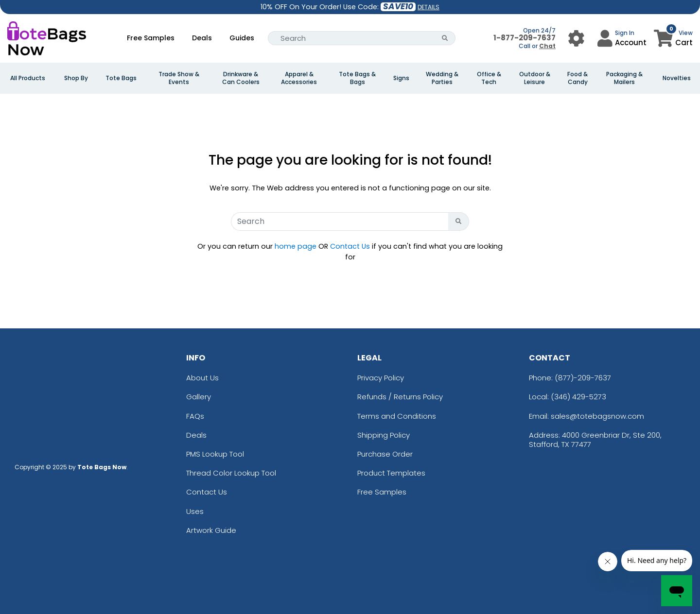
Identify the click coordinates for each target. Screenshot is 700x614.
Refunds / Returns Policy (400, 397)
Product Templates (391, 473)
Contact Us (350, 246)
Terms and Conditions (397, 416)
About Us (202, 378)
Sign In (625, 33)
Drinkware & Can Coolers (241, 78)
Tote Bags (121, 78)
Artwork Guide (211, 530)
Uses (195, 511)
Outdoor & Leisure (535, 78)
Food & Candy (577, 78)
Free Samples (151, 38)
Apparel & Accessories (299, 78)
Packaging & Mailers (624, 78)
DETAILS (429, 7)
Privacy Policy (381, 378)
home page (296, 246)
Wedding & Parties (442, 78)
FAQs (195, 416)
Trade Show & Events (179, 78)
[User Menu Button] (576, 38)
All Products (28, 78)
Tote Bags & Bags (357, 78)
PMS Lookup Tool (215, 454)
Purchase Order (385, 454)
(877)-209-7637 (583, 378)
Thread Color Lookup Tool (231, 473)
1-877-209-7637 (525, 38)
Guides (242, 38)
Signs (401, 78)
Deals (202, 38)
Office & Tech (489, 78)
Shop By (76, 78)
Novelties (677, 78)
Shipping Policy (384, 435)
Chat (547, 46)
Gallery (199, 397)
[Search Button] (445, 38)
